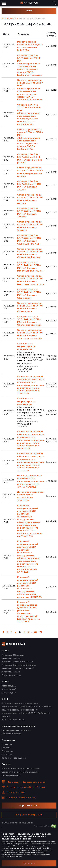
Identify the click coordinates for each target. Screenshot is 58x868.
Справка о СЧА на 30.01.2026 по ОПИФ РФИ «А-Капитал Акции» (29, 185)
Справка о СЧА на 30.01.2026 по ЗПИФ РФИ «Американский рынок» (30, 158)
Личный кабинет (16, 792)
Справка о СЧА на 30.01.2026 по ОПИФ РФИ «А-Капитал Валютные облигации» (30, 267)
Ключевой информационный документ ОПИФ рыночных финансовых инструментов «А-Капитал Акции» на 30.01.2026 (28, 612)
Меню (29, 11)
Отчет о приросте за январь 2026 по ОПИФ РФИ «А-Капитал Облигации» (30, 307)
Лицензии (7, 744)
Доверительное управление (18, 726)
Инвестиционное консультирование (20, 768)
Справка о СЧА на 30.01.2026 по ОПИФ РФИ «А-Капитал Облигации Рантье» (29, 240)
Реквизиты (7, 751)
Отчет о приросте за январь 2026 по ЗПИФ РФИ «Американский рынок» (30, 172)
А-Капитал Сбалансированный (18, 668)
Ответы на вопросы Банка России (26, 787)
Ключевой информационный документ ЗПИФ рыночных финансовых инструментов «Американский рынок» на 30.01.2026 (30, 587)
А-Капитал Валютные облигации (19, 665)
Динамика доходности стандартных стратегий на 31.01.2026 (30, 496)
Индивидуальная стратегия (16, 730)
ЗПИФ (5, 699)
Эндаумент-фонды (11, 775)
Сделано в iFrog (42, 826)
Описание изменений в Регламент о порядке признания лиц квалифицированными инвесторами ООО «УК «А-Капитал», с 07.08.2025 (31, 440)
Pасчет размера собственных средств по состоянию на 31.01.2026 (30, 46)
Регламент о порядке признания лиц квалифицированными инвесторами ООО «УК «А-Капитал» (31, 481)
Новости (6, 748)
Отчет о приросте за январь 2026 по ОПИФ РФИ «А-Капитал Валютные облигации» (30, 280)
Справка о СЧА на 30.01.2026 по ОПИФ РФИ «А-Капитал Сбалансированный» (30, 321)
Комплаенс (7, 754)
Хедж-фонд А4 (9, 692)
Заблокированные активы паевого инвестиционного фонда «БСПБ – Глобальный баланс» (26, 713)
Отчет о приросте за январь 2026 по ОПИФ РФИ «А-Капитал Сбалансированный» (30, 334)
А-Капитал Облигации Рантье (17, 662)
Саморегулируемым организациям (20, 772)
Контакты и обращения (14, 758)
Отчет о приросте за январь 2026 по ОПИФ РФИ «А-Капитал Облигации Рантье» (30, 253)
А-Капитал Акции (11, 672)
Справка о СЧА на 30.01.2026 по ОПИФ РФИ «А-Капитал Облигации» (29, 294)
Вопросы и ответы (11, 675)
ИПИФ (5, 681)
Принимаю (29, 863)
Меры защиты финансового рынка (26, 782)
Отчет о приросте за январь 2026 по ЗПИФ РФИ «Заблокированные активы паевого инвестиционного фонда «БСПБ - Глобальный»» (30, 139)
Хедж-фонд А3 (9, 689)
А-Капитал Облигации (13, 655)
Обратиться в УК (29, 805)
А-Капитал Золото (11, 658)
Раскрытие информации (29, 815)
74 (41, 632)
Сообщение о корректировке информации (26, 346)
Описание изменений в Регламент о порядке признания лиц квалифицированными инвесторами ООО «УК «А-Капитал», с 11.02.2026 (31, 462)
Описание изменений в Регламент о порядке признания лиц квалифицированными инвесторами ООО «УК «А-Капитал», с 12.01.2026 (31, 385)
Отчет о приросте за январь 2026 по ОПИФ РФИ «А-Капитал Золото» (30, 226)
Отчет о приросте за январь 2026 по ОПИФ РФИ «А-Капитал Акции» (30, 199)
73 (35, 632)
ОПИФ (5, 651)
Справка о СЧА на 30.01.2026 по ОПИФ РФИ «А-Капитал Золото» (29, 213)
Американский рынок (13, 719)
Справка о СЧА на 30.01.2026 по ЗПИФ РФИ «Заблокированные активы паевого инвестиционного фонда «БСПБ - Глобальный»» (29, 115)
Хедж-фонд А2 (9, 686)
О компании (9, 740)
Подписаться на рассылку (22, 798)
